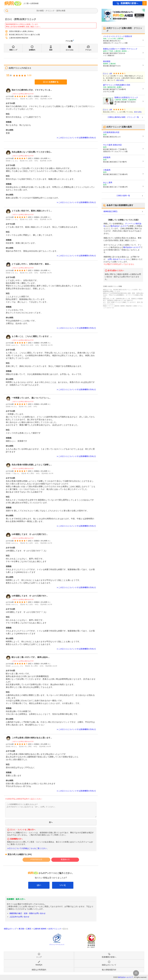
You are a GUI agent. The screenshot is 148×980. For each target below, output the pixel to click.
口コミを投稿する (51, 82)
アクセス (88, 50)
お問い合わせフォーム (117, 259)
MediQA (39, 965)
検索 (64, 11)
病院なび (13, 3)
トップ (39, 957)
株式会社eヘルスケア (119, 226)
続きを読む (120, 80)
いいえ (63, 885)
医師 (51, 50)
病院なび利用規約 (39, 970)
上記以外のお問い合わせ (19, 917)
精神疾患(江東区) (110, 211)
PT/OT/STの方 (36, 859)
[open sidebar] (145, 3)
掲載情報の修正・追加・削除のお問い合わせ (27, 913)
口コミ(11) (70, 50)
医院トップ (13, 50)
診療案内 (32, 50)
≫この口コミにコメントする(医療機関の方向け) (76, 138)
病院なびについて (109, 965)
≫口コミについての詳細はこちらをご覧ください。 (28, 848)
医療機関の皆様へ (129, 3)
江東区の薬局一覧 (123, 196)
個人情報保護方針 (109, 970)
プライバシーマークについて (57, 945)
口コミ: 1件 (107, 74)
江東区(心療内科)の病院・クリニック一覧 (123, 117)
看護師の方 (65, 859)
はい (39, 885)
